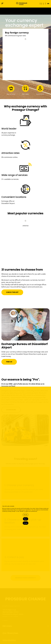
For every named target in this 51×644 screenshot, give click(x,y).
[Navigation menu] (3, 4)
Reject (26, 519)
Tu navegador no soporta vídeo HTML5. (25, 11)
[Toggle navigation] (40, 4)
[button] (42, 3)
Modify (26, 515)
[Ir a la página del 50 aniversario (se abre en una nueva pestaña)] (25, 11)
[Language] (45, 3)
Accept (26, 523)
